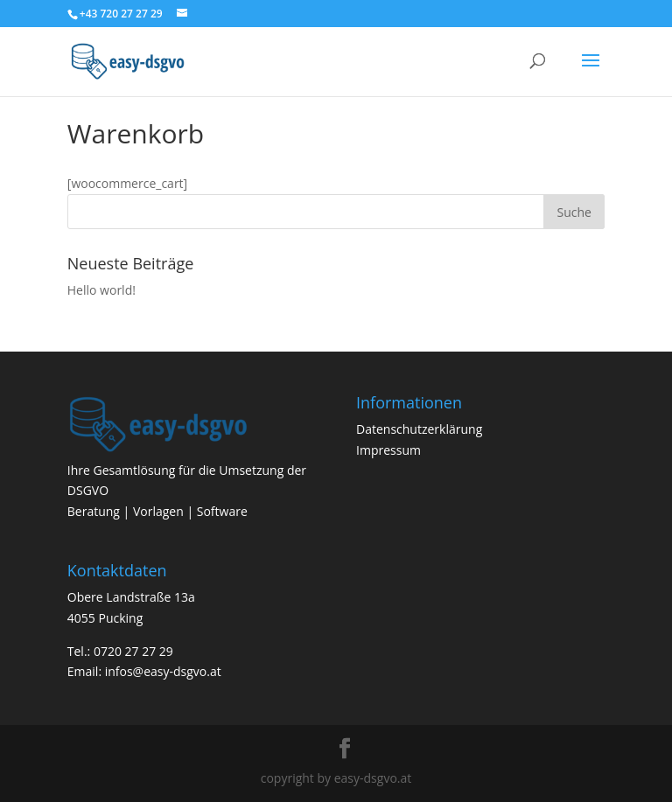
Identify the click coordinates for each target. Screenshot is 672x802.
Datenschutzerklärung (419, 429)
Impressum (388, 450)
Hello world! (101, 290)
